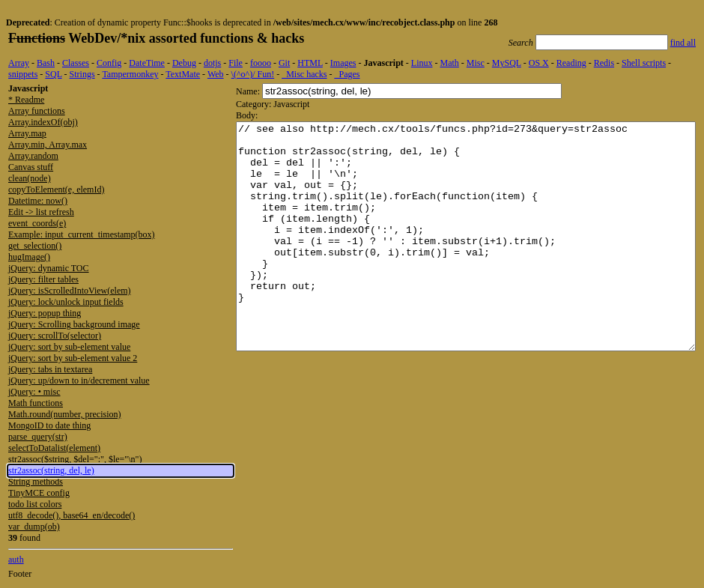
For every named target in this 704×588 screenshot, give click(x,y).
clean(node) (30, 178)
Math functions (36, 403)
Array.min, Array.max (48, 145)
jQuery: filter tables (43, 279)
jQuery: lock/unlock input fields (66, 302)
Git (284, 63)
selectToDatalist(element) (54, 448)
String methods (36, 482)
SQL (53, 74)
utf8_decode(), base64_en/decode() (72, 515)
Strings (82, 74)
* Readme (26, 100)
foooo (261, 63)
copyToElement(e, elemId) (56, 190)
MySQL (507, 63)
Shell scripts (644, 63)
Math (449, 63)
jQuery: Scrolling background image (74, 324)
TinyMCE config (39, 493)
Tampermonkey (130, 74)
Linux (422, 63)
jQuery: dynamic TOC (49, 268)
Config (109, 63)
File (236, 63)
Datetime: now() (38, 201)
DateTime (147, 63)
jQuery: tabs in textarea (50, 369)
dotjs (212, 63)
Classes (76, 63)
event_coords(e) (37, 223)
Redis (604, 63)
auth (16, 560)
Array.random (33, 156)
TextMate (183, 74)
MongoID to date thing (49, 425)
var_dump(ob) (34, 527)
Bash (46, 63)
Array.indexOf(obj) (43, 122)
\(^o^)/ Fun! (253, 74)
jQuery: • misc (34, 392)
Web (216, 74)
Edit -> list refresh (41, 212)
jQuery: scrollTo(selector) (55, 336)
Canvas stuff (31, 167)
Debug (184, 63)
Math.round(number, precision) (64, 414)
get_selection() (35, 246)
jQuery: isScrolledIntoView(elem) (70, 291)
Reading (571, 63)
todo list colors (35, 504)
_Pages (348, 74)
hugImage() (29, 257)
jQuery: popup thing (45, 313)
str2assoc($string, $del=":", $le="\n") (75, 459)
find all (683, 43)
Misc (476, 63)
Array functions (37, 111)
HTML (310, 63)
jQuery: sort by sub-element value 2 (73, 358)
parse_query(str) (38, 437)
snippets (23, 74)
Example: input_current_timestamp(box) (82, 234)
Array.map (27, 133)
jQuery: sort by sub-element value (69, 347)
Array (19, 63)
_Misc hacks (304, 74)
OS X (539, 63)
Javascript (383, 63)
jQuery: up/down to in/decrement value (79, 381)
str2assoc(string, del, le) (51, 470)
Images (343, 63)
